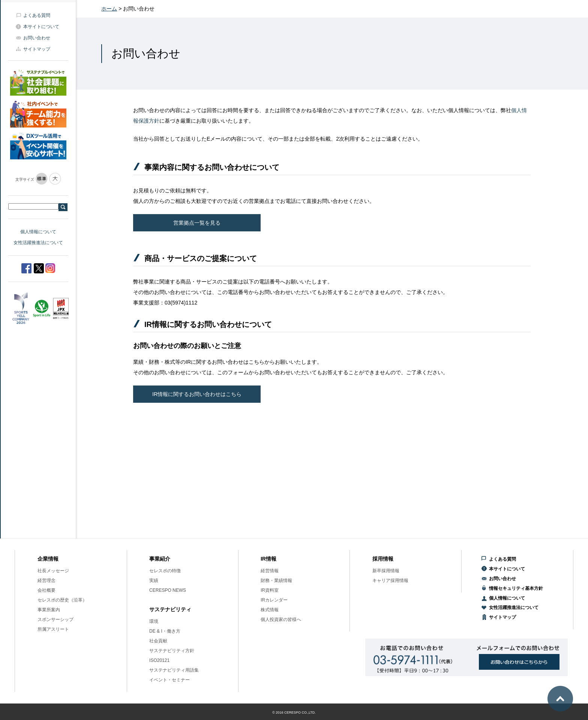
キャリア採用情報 (390, 580)
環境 (154, 621)
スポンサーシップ (55, 619)
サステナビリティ (170, 609)
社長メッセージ (53, 571)
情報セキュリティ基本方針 (516, 588)
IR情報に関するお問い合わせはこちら (197, 394)
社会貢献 (158, 641)
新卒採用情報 (386, 571)
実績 (154, 580)
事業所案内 (49, 610)
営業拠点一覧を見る (197, 223)
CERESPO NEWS (168, 590)
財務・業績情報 (276, 580)
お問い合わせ (37, 38)
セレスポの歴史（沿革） (62, 600)
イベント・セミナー (169, 680)
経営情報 (270, 571)
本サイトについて (41, 27)
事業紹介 (160, 559)
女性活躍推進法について (38, 243)
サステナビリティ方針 (172, 651)
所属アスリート (53, 629)
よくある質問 (37, 15)
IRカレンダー (274, 600)
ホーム (109, 9)
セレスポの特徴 (165, 571)
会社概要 (46, 590)
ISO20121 (159, 660)
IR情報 (268, 559)
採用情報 (383, 559)
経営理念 (46, 580)
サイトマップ (37, 49)
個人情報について (38, 232)
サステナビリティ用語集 (174, 670)
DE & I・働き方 (165, 631)
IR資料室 (270, 590)
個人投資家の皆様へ (281, 619)
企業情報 (48, 559)
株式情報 (270, 610)
